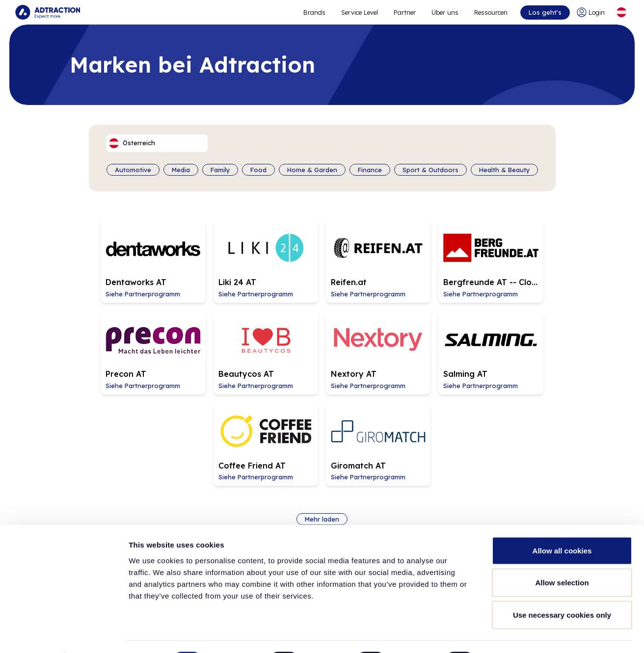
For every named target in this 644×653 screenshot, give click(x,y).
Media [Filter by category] (181, 170)
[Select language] (621, 12)
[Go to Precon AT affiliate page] (526, 257)
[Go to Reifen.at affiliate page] (322, 257)
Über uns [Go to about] (444, 12)
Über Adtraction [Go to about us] (94, 488)
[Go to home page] (48, 12)
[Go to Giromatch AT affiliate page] (526, 340)
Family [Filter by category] (220, 170)
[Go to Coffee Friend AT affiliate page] (424, 340)
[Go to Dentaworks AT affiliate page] (118, 257)
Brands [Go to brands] (235, 488)
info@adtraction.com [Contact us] (535, 494)
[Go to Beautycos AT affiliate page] (118, 340)
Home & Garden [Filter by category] (312, 170)
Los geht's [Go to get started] (544, 12)
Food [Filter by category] (258, 170)
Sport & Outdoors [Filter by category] (430, 170)
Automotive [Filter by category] (133, 170)
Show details (515, 634)
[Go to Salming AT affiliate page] (322, 340)
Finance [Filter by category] (370, 170)
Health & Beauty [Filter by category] (504, 170)
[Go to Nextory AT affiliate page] (220, 340)
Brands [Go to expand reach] (314, 12)
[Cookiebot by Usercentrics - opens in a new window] (64, 634)
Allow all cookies (562, 524)
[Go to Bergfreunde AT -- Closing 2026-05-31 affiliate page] (424, 257)
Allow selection (562, 557)
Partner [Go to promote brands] (404, 12)
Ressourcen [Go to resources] (490, 12)
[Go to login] (592, 12)
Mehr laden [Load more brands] (322, 411)
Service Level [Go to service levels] (359, 12)
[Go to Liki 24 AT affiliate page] (220, 257)
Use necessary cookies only (562, 588)
